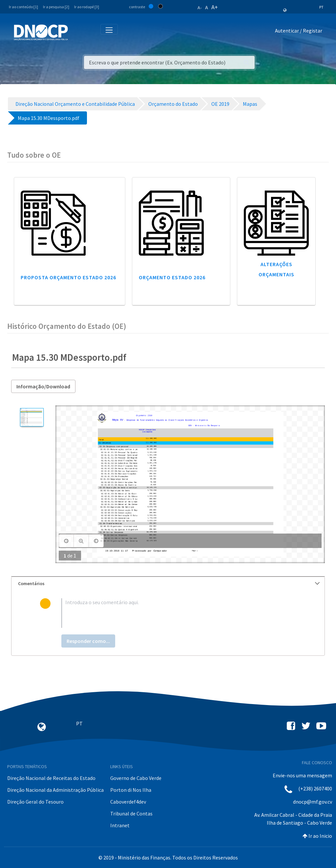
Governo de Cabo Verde (136, 778)
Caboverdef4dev (128, 802)
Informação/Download (43, 386)
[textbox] (179, 613)
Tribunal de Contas (131, 813)
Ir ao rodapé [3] (87, 7)
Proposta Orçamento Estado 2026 (68, 277)
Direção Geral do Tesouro (35, 802)
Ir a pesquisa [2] (56, 7)
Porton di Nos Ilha (131, 790)
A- (200, 8)
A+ (215, 7)
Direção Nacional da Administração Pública (55, 790)
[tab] (168, 584)
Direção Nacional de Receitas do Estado (51, 778)
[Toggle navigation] (77, 32)
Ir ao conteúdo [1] (23, 7)
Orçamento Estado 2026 (172, 277)
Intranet (120, 825)
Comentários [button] (169, 583)
